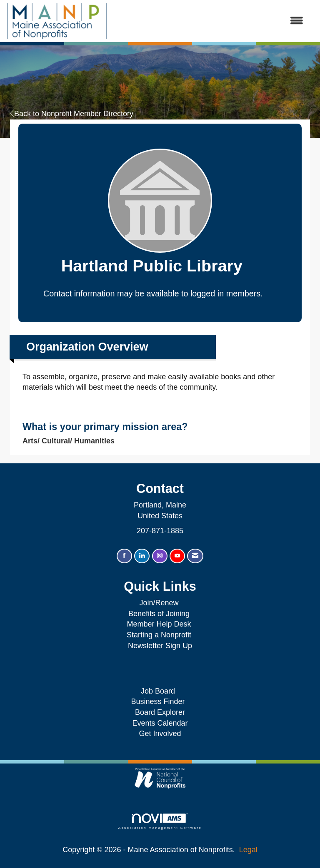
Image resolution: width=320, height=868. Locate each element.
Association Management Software (160, 822)
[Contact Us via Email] (195, 556)
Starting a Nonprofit (159, 635)
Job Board (160, 691)
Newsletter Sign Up (160, 646)
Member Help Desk (159, 624)
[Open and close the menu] (210, 21)
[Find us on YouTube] (177, 556)
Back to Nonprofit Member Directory (72, 114)
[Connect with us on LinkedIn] (142, 556)
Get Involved (160, 734)
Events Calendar (160, 723)
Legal (248, 850)
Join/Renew (159, 603)
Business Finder (160, 701)
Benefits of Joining (159, 614)
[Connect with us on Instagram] (160, 556)
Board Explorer (160, 712)
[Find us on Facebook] (124, 556)
